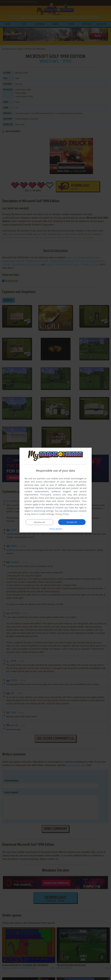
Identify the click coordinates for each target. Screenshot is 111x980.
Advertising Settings (44, 511)
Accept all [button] (72, 522)
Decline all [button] (39, 522)
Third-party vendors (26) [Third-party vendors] (53, 495)
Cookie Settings (46, 514)
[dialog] (56, 490)
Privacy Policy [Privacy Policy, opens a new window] (62, 514)
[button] (56, 529)
